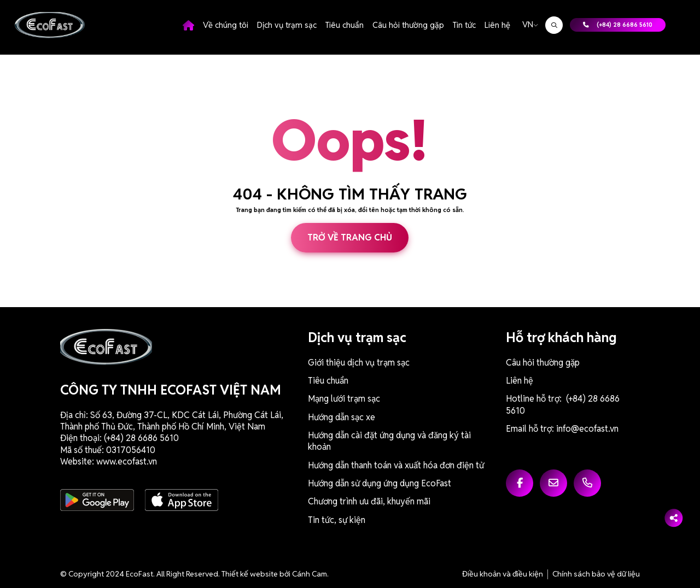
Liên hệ (497, 25)
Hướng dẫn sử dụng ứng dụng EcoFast (380, 483)
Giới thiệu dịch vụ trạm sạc (359, 363)
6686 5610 (158, 438)
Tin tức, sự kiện (337, 520)
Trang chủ (188, 25)
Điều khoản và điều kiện (503, 574)
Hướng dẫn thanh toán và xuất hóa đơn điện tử (396, 465)
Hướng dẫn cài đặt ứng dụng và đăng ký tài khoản (389, 441)
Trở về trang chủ (350, 237)
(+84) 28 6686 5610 (617, 25)
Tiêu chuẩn (345, 25)
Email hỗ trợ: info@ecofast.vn (562, 429)
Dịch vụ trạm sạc (287, 25)
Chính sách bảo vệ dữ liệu (596, 574)
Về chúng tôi (226, 25)
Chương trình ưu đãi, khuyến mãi (369, 501)
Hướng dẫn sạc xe (342, 417)
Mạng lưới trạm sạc (344, 399)
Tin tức (464, 25)
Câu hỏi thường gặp (408, 25)
